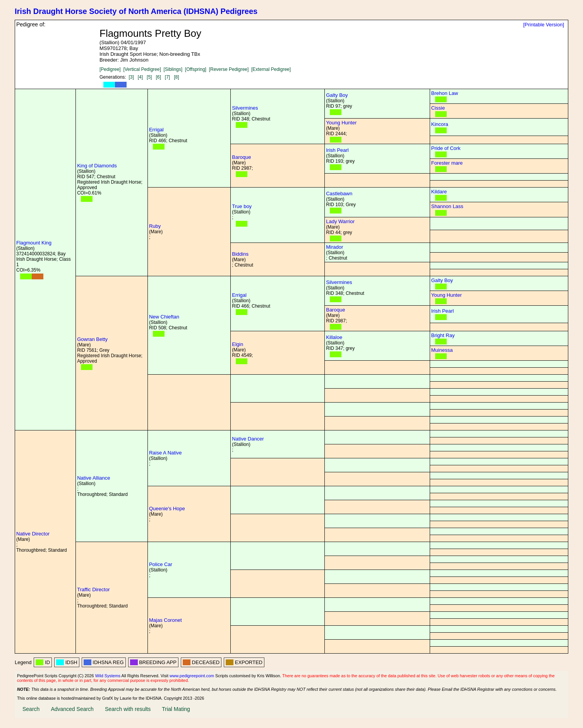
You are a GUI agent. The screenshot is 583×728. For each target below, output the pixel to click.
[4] (140, 77)
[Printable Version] (544, 25)
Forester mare (447, 163)
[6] (158, 77)
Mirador (334, 247)
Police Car (161, 564)
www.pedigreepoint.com (192, 676)
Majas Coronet (165, 620)
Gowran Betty (92, 339)
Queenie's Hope (167, 509)
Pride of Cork (446, 148)
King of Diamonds (97, 166)
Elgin (237, 344)
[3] (131, 77)
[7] (167, 77)
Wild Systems (108, 676)
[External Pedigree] (271, 69)
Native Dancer (248, 439)
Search (31, 709)
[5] (149, 77)
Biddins (240, 254)
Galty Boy (337, 95)
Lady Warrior (340, 221)
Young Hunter (341, 123)
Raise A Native (165, 453)
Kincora (440, 124)
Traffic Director (93, 589)
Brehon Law (445, 93)
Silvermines (245, 108)
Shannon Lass (447, 206)
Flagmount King (34, 243)
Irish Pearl (337, 150)
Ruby (155, 226)
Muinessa (442, 350)
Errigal (156, 130)
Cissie (438, 108)
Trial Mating (176, 709)
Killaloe (334, 337)
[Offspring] (196, 69)
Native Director (33, 534)
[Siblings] (173, 69)
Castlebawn (339, 194)
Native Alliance (93, 478)
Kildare (439, 192)
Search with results (128, 709)
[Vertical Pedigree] (142, 69)
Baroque (241, 157)
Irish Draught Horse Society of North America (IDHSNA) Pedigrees (136, 11)
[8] (176, 77)
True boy (242, 206)
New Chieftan (164, 317)
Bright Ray (443, 335)
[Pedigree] (110, 69)
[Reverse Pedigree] (229, 69)
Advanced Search (72, 709)
